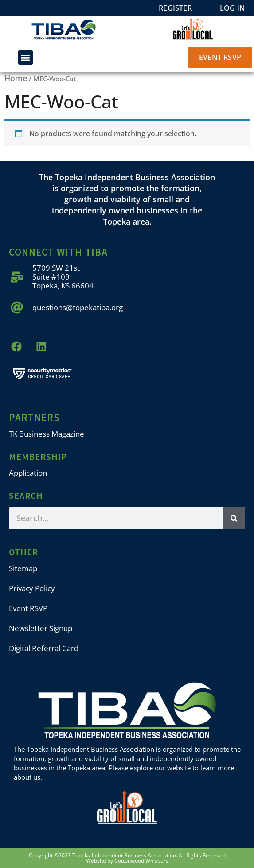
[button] (25, 57)
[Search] (234, 518)
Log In (233, 8)
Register (175, 8)
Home (16, 78)
